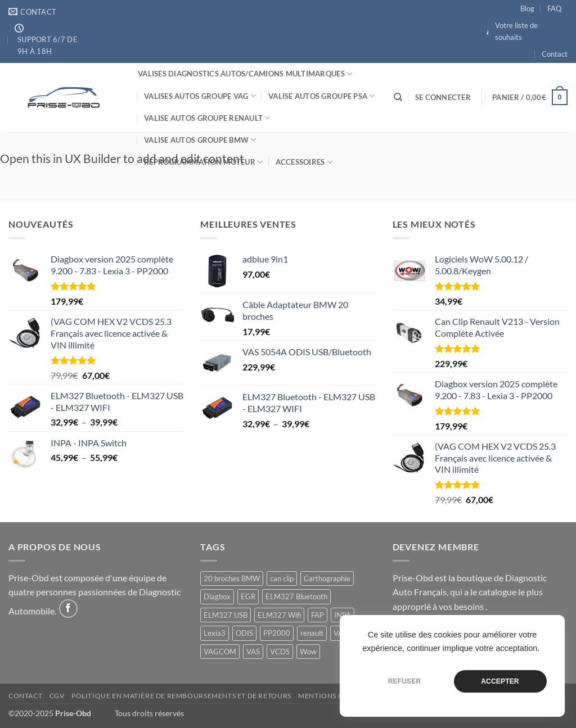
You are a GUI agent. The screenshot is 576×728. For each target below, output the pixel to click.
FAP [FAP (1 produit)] (318, 615)
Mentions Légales (333, 696)
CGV (57, 696)
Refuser (405, 681)
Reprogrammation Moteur (203, 162)
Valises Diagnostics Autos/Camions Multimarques (245, 74)
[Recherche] (398, 97)
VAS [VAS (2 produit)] (253, 652)
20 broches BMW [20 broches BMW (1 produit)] (232, 578)
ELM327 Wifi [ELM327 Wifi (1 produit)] (279, 615)
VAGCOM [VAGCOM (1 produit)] (220, 652)
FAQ (554, 8)
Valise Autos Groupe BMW (200, 140)
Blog (527, 8)
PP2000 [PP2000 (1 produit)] (277, 633)
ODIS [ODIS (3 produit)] (244, 633)
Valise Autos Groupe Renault (207, 118)
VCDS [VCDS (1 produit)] (280, 652)
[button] (443, 97)
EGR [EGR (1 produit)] (248, 596)
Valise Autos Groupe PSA (321, 96)
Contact (555, 54)
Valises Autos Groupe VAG (200, 96)
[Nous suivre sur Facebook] (68, 609)
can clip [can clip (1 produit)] (282, 578)
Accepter (500, 681)
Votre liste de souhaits (516, 31)
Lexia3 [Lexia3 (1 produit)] (215, 633)
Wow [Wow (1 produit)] (308, 652)
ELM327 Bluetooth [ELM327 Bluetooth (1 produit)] (296, 596)
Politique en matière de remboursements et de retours (181, 696)
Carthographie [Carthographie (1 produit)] (327, 578)
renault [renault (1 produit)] (312, 633)
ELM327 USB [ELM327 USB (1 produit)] (226, 615)
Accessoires (304, 162)
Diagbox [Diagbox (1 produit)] (217, 596)
